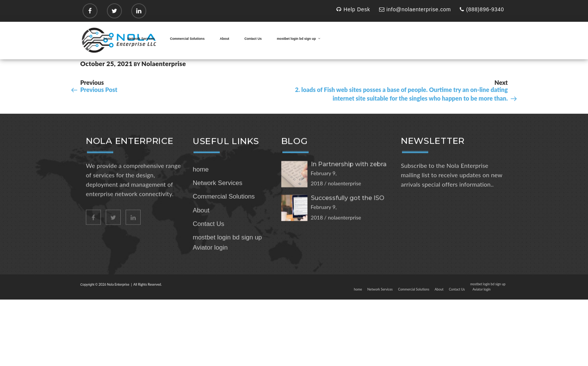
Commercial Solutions (187, 39)
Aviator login (210, 273)
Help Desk (353, 9)
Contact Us (253, 39)
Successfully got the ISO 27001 (348, 222)
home (108, 39)
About (224, 39)
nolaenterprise (164, 64)
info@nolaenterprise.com (415, 9)
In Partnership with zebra (349, 185)
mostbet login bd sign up (299, 39)
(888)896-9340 (482, 9)
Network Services (141, 39)
